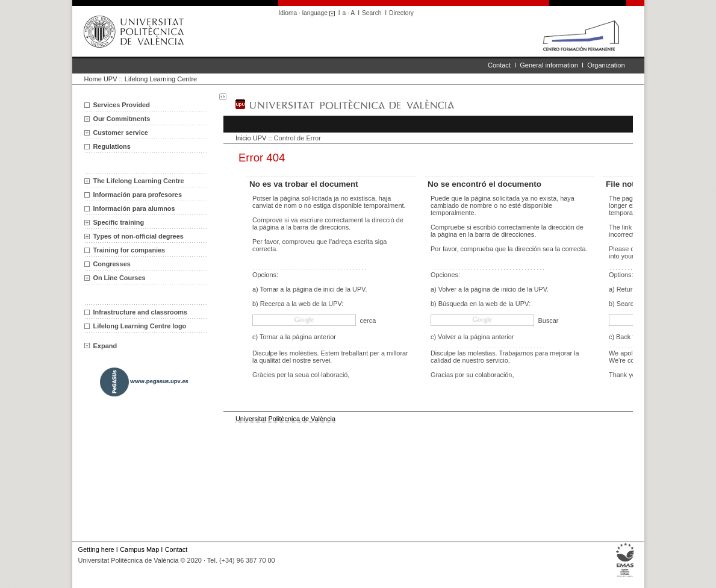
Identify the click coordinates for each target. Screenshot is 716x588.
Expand (101, 346)
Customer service (121, 133)
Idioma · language (309, 13)
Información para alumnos (134, 208)
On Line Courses (120, 278)
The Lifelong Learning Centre (139, 181)
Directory (401, 13)
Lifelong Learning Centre (161, 79)
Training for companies (129, 250)
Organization (606, 65)
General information (549, 65)
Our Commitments (122, 119)
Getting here (96, 549)
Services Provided (122, 105)
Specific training (119, 222)
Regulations (112, 146)
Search (372, 13)
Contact (499, 65)
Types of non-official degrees (139, 236)
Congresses (112, 264)
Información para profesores (138, 195)
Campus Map (139, 549)
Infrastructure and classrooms (141, 312)
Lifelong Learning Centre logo (140, 326)
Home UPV (101, 79)
